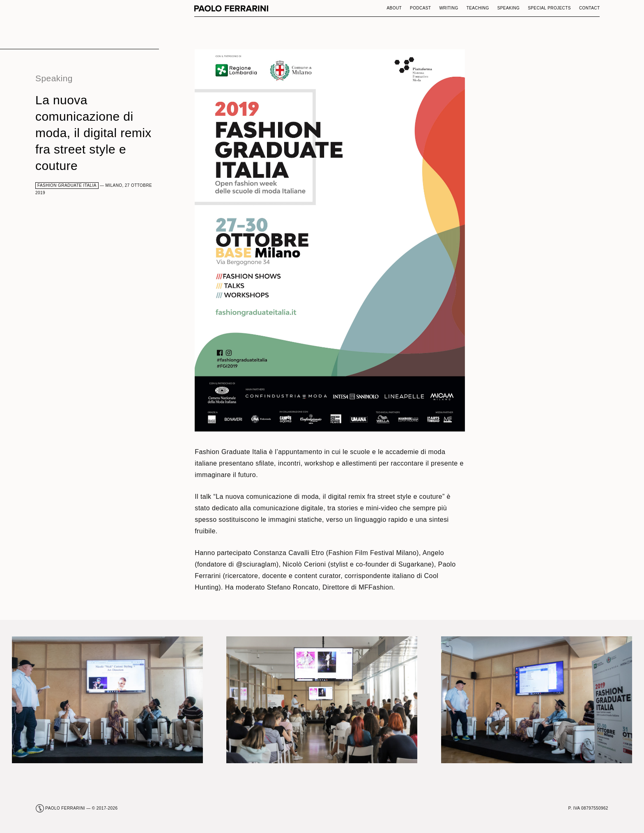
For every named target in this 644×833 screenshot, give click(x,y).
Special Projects (549, 8)
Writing (448, 8)
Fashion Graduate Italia (67, 185)
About (394, 8)
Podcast (420, 8)
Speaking (509, 8)
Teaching (478, 8)
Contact (590, 8)
